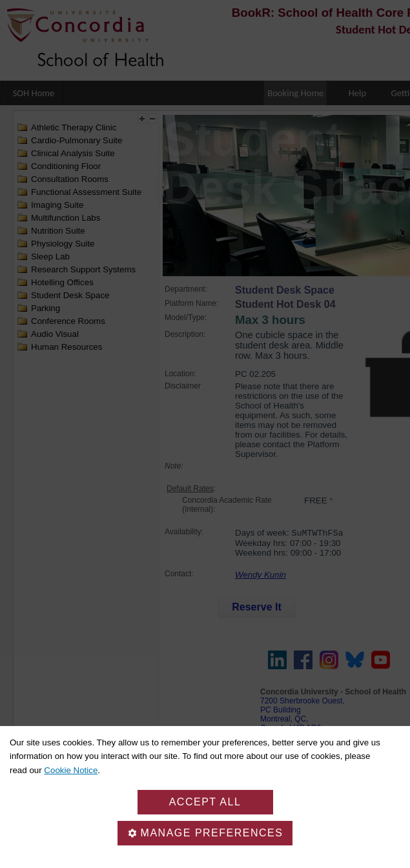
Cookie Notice (71, 770)
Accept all (205, 802)
